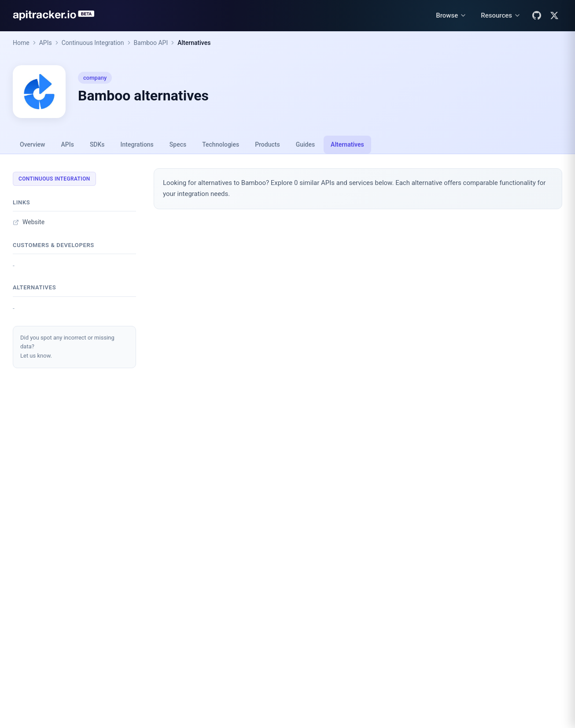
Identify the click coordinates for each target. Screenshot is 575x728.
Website (29, 222)
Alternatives (194, 43)
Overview (32, 144)
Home (21, 43)
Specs (178, 144)
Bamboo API (151, 43)
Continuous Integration (93, 43)
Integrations (137, 144)
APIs (46, 43)
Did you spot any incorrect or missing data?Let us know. (67, 347)
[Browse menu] (451, 16)
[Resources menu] (501, 16)
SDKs (97, 144)
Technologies (221, 144)
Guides (305, 144)
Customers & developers (53, 245)
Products (267, 144)
